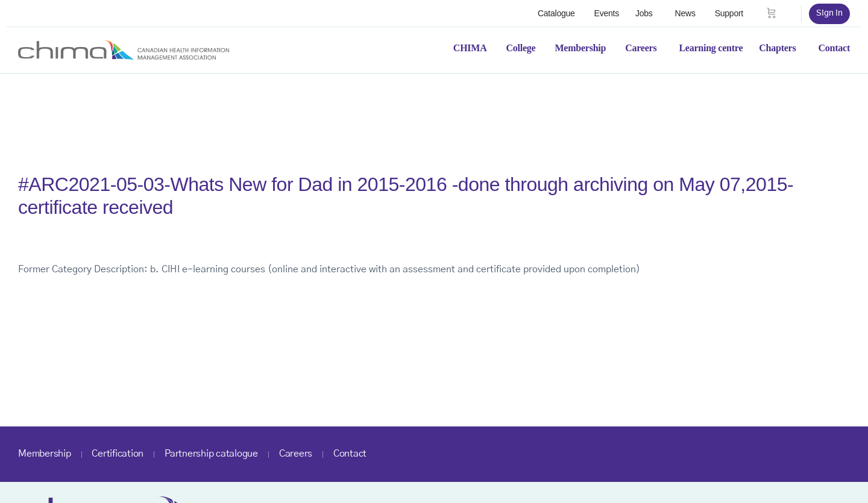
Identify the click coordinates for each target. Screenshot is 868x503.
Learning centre (711, 48)
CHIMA (470, 48)
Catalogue (556, 13)
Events (607, 13)
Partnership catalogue (211, 454)
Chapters (777, 48)
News (685, 13)
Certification (118, 454)
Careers (641, 48)
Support (729, 13)
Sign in (829, 13)
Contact (834, 48)
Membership (580, 48)
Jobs (644, 13)
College (521, 48)
